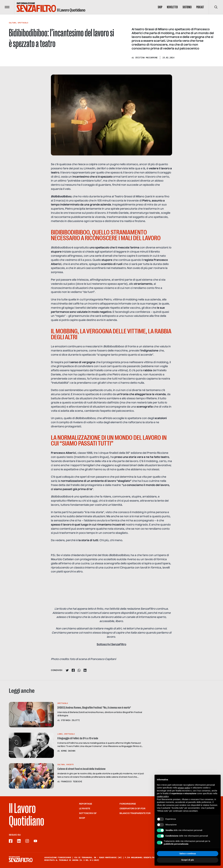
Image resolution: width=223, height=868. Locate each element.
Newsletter (172, 7)
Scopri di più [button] (188, 862)
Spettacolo (23, 23)
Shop (160, 7)
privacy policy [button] (184, 789)
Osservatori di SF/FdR (132, 809)
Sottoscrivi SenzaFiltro (111, 645)
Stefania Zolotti (70, 720)
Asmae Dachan (68, 751)
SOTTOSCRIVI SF (88, 813)
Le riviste (85, 809)
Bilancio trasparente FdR (135, 813)
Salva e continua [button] (188, 855)
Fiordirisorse (128, 804)
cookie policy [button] (163, 798)
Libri (60, 734)
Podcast (200, 7)
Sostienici (187, 7)
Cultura (12, 23)
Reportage (86, 804)
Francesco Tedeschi (72, 781)
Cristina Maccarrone (146, 58)
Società (70, 765)
